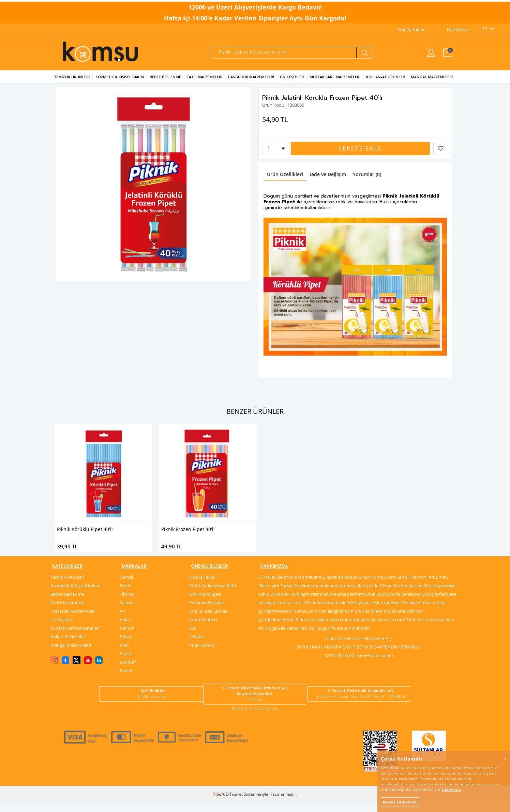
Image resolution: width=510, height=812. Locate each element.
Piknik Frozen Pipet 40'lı (188, 533)
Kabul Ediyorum (400, 802)
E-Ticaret (234, 803)
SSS (193, 637)
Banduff (128, 671)
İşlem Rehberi (203, 629)
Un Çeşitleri (292, 81)
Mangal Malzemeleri (432, 81)
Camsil (126, 586)
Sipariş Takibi (411, 28)
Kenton (127, 637)
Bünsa (126, 646)
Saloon (127, 612)
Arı (122, 620)
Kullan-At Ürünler (68, 646)
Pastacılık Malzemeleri (251, 81)
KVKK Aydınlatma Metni (213, 595)
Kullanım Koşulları (207, 612)
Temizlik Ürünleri (72, 81)
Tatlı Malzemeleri (205, 81)
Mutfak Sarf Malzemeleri (335, 81)
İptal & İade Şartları (208, 620)
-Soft (219, 803)
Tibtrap (127, 603)
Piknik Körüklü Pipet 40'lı (85, 533)
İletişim (197, 646)
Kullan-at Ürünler (386, 81)
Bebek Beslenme (165, 81)
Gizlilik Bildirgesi (205, 603)
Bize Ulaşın (458, 28)
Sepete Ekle (360, 153)
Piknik (126, 663)
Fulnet (126, 680)
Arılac (125, 629)
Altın (124, 654)
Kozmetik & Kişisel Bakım (120, 81)
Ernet (125, 595)
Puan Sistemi (202, 654)
